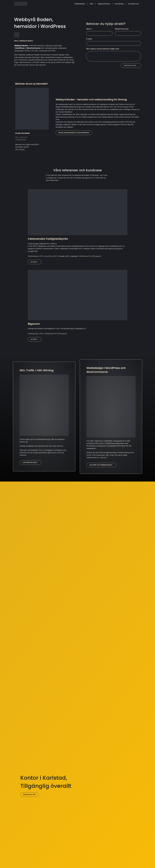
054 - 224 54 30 (21, 137)
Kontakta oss (133, 4)
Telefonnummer (122, 29)
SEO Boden (20, 150)
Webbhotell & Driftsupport (90, 256)
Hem (16, 41)
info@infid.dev (21, 140)
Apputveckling (104, 4)
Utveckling (119, 4)
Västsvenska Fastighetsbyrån (48, 239)
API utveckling (46, 256)
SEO (91, 4)
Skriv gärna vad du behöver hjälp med (103, 49)
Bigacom (34, 324)
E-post (89, 39)
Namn (89, 29)
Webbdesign (80, 4)
